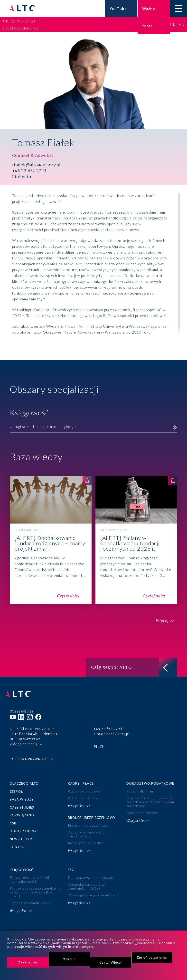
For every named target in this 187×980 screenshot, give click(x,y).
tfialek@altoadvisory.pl (36, 165)
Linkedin (22, 177)
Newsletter (21, 832)
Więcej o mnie (26, 344)
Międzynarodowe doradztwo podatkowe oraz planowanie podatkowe (150, 796)
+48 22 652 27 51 (19, 21)
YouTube (118, 9)
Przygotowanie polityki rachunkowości (29, 870)
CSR (13, 817)
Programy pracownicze (87, 818)
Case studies (22, 801)
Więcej (160, 621)
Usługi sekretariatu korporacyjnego (43, 426)
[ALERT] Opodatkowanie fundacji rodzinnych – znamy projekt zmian (51, 540)
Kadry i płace (81, 778)
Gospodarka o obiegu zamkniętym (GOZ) (86, 876)
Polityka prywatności (32, 754)
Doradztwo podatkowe (150, 778)
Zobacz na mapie (24, 739)
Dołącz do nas (24, 824)
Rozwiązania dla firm (85, 835)
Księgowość (22, 860)
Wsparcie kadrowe (84, 792)
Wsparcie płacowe (83, 786)
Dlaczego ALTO (24, 778)
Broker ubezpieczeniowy (92, 811)
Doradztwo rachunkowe (30, 892)
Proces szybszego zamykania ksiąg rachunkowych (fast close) (34, 882)
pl (173, 24)
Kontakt (18, 840)
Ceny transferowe (142, 806)
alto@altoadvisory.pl (21, 28)
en (182, 24)
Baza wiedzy (22, 794)
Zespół (16, 786)
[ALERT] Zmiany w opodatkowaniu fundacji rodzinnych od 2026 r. (136, 540)
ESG (71, 860)
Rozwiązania (22, 809)
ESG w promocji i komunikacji (93, 884)
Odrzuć (69, 959)
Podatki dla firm (140, 786)
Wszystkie (77, 800)
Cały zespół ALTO (134, 667)
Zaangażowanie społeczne (90, 868)
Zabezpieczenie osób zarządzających (85, 826)
